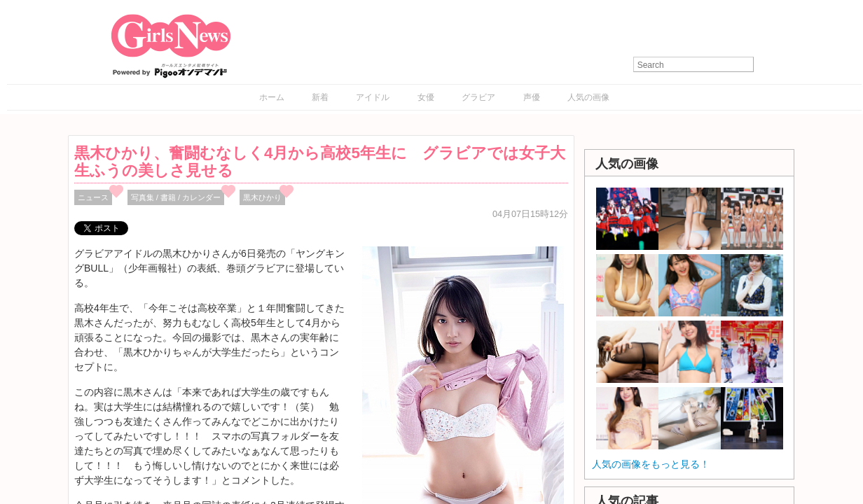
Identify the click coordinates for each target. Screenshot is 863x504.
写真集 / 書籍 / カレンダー (176, 197)
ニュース (93, 197)
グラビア (478, 97)
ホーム (272, 97)
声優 (532, 97)
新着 (320, 97)
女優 (426, 97)
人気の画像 (588, 97)
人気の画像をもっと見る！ (651, 464)
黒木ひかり (262, 197)
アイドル (373, 97)
